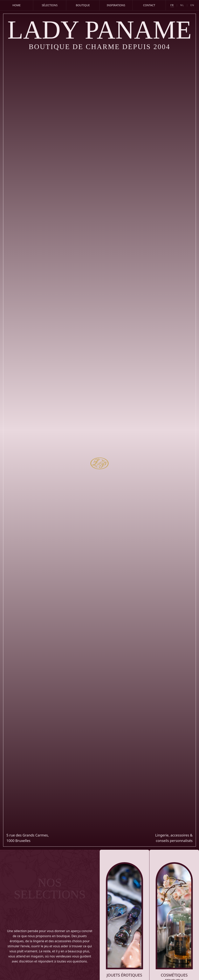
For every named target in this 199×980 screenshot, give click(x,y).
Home (17, 5)
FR (172, 5)
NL (182, 5)
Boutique (83, 5)
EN (192, 5)
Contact (149, 5)
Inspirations (116, 5)
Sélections (50, 5)
